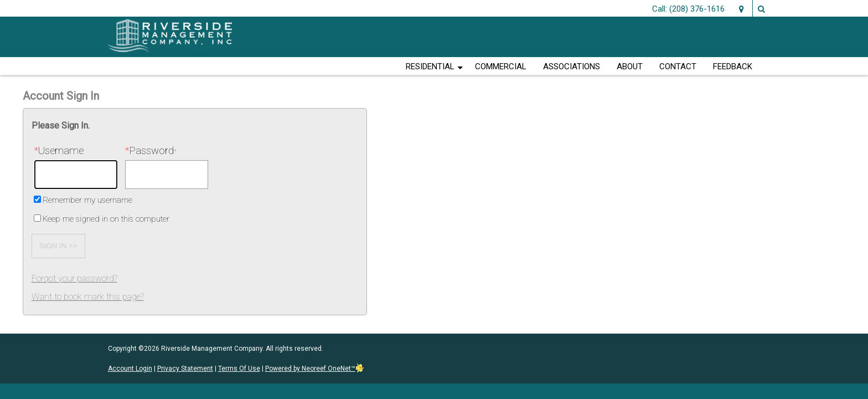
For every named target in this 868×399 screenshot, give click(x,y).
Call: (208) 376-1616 (688, 9)
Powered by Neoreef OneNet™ (315, 369)
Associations (572, 66)
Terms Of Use (239, 369)
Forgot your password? (74, 278)
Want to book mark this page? (88, 297)
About (630, 66)
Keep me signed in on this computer (106, 219)
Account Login (130, 369)
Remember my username (87, 200)
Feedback (733, 66)
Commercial (501, 66)
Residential (430, 66)
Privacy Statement (185, 369)
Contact (678, 66)
